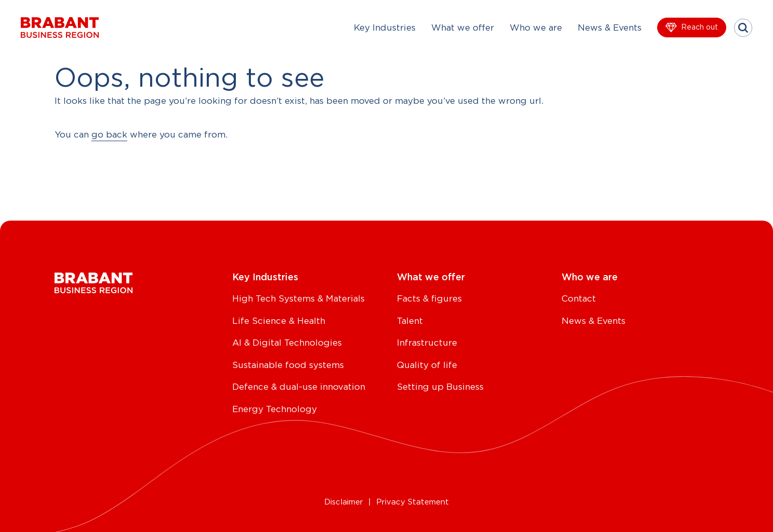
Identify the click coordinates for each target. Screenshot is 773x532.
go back (109, 135)
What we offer (463, 28)
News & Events (610, 28)
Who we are (536, 28)
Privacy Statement (412, 502)
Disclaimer (344, 502)
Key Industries (385, 28)
